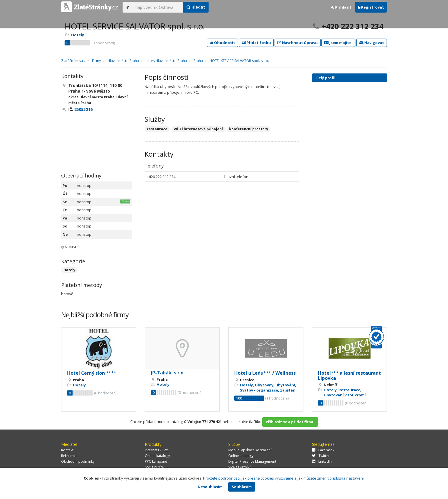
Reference (69, 456)
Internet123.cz (156, 450)
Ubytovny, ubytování (275, 385)
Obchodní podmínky (78, 461)
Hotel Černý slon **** (92, 373)
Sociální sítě (154, 467)
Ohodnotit (222, 43)
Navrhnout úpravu (298, 43)
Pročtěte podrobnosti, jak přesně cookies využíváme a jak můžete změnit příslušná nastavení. (284, 478)
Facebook (323, 450)
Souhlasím (242, 487)
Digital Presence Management (252, 461)
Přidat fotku (256, 43)
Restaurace (349, 390)
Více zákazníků (240, 467)
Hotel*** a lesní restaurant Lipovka (349, 376)
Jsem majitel (338, 43)
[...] (158, 7)
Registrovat (371, 7)
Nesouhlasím (210, 487)
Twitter (321, 456)
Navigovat (372, 43)
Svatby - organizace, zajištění (268, 390)
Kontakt (67, 450)
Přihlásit (341, 7)
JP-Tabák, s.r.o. (168, 373)
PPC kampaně (156, 461)
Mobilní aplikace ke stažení (250, 450)
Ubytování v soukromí (345, 395)
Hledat (196, 7)
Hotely (78, 35)
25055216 (83, 109)
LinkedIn (322, 461)
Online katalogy (157, 456)
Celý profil (326, 78)
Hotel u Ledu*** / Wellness (265, 373)
